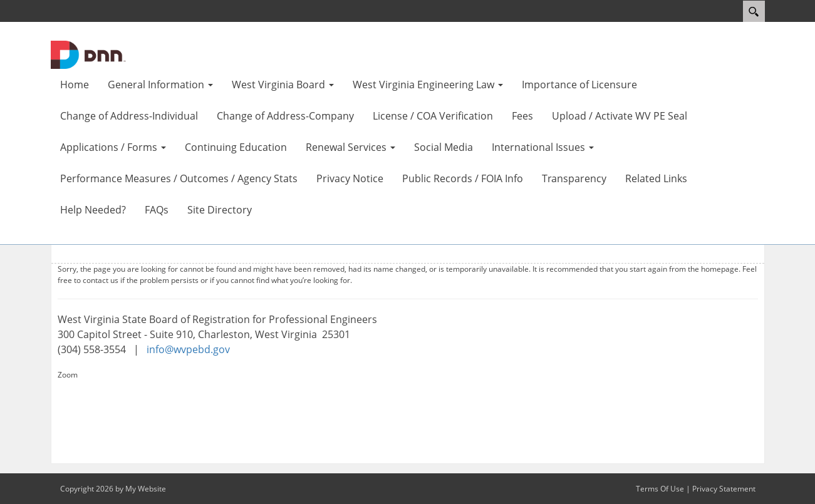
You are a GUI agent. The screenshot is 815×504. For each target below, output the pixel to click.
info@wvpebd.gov (188, 349)
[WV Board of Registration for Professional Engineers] (88, 54)
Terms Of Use (660, 489)
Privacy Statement (724, 489)
